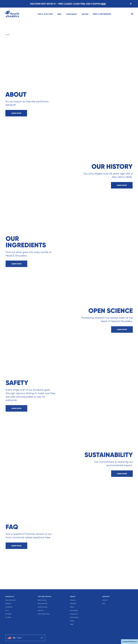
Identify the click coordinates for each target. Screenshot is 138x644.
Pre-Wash (8, 614)
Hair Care (41, 610)
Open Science (74, 617)
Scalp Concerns (43, 607)
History (72, 607)
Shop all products (11, 600)
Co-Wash (8, 617)
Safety (72, 621)
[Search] (132, 14)
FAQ (104, 604)
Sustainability (74, 610)
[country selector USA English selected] (25, 638)
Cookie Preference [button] (130, 642)
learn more (16, 113)
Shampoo (8, 604)
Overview (73, 600)
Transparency (74, 614)
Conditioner (9, 607)
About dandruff (43, 604)
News (72, 624)
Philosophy (73, 604)
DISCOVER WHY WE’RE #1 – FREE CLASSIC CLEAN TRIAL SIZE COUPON (68, 4)
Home (7, 35)
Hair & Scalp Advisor (44, 614)
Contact (105, 600)
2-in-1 (7, 610)
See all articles (42, 600)
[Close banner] (131, 4)
